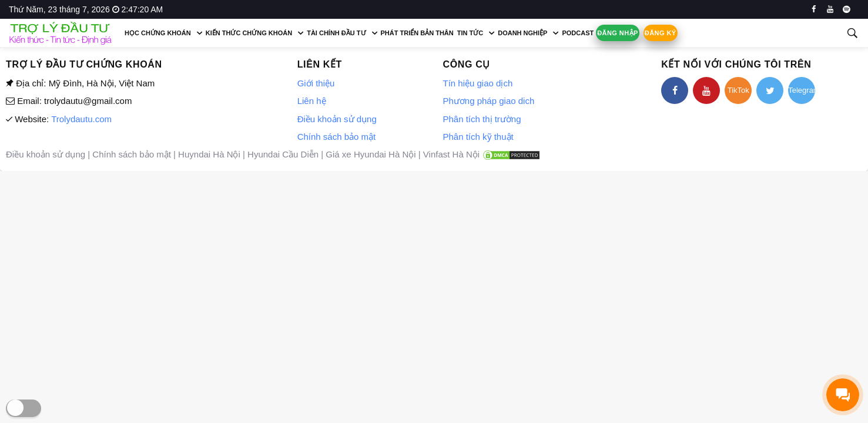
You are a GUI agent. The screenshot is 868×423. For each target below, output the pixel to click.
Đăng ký (661, 33)
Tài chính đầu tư (336, 33)
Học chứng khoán (158, 33)
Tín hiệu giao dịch (477, 83)
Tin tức (470, 33)
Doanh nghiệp (522, 33)
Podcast (578, 33)
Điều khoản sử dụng (337, 119)
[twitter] (770, 90)
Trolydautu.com (81, 119)
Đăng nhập (618, 33)
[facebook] (814, 9)
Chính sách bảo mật (337, 137)
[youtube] (830, 9)
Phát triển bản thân (417, 33)
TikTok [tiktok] (738, 90)
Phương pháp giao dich (488, 101)
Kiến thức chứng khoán (249, 33)
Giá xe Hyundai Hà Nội (371, 154)
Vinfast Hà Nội (451, 154)
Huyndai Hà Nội (209, 154)
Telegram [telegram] (802, 90)
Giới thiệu (316, 83)
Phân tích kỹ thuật (478, 137)
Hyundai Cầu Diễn (283, 154)
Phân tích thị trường (482, 119)
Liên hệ (312, 101)
